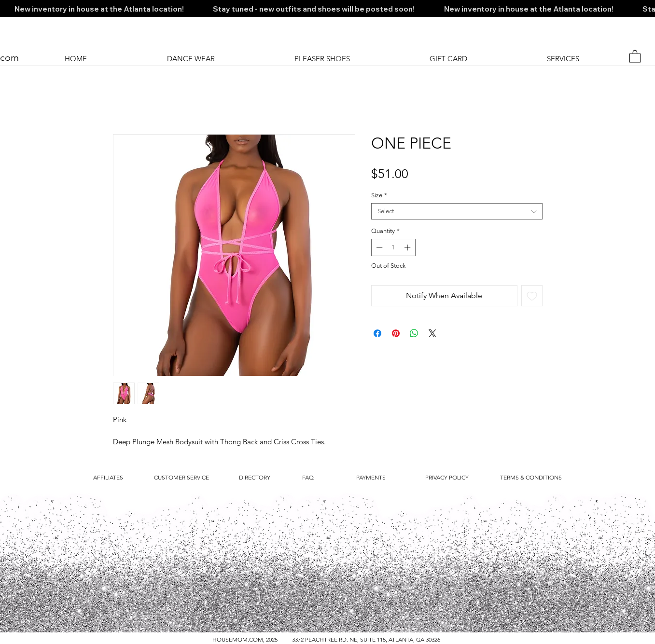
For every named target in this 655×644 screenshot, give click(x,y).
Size (379, 195)
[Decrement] (378, 247)
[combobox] (457, 211)
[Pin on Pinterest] (396, 333)
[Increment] (408, 247)
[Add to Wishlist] (532, 296)
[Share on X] (432, 333)
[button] (635, 56)
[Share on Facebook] (377, 333)
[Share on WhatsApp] (414, 333)
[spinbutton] (393, 247)
